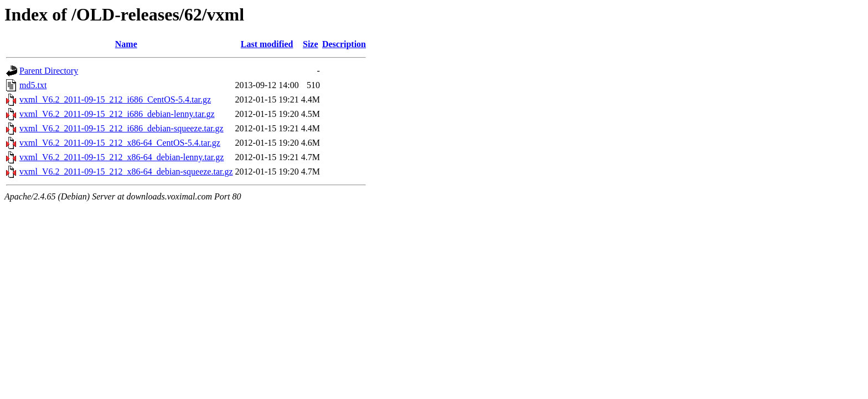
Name (126, 44)
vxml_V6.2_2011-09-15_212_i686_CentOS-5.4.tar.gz (115, 99)
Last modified (267, 44)
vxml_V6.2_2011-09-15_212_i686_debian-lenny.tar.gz (117, 114)
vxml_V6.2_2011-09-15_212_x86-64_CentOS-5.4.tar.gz (120, 143)
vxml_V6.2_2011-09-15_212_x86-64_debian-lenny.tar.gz (122, 157)
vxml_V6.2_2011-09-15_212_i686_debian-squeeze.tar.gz (122, 128)
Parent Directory (49, 71)
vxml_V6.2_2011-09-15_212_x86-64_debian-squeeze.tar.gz (126, 172)
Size (311, 44)
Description (344, 44)
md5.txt (33, 85)
